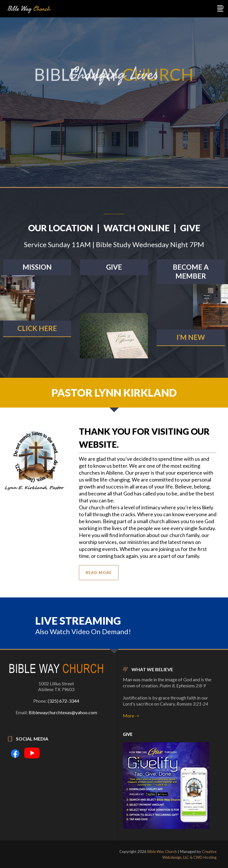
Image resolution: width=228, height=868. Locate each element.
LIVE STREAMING (78, 621)
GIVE (190, 228)
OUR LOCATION (61, 228)
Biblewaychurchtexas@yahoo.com (63, 712)
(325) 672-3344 (63, 701)
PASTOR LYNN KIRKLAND (114, 393)
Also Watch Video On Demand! (83, 631)
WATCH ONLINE (137, 228)
